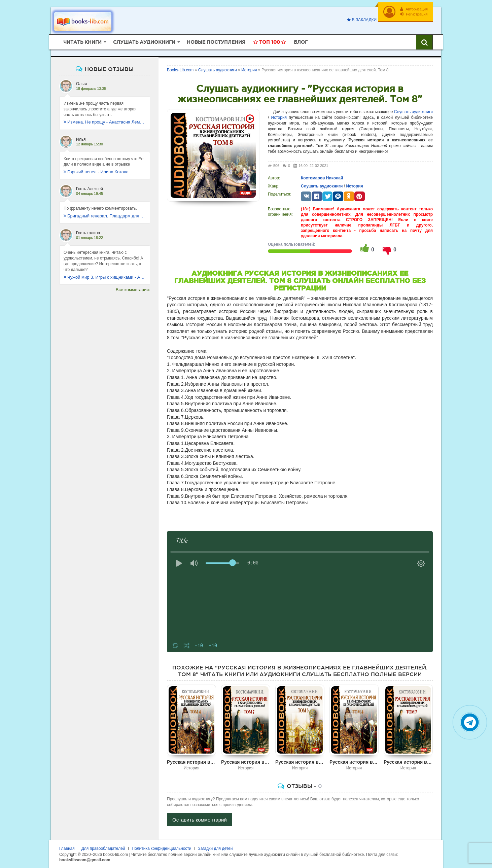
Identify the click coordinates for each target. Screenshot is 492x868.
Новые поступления (216, 42)
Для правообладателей (103, 848)
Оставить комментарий (200, 820)
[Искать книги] (424, 42)
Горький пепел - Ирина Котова (96, 172)
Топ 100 (270, 42)
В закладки (362, 20)
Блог (301, 42)
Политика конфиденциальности (162, 848)
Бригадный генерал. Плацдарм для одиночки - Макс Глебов (105, 216)
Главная (67, 848)
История (279, 117)
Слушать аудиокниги (413, 112)
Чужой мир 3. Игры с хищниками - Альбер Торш (105, 277)
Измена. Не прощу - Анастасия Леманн (105, 122)
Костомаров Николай (322, 178)
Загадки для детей (216, 848)
